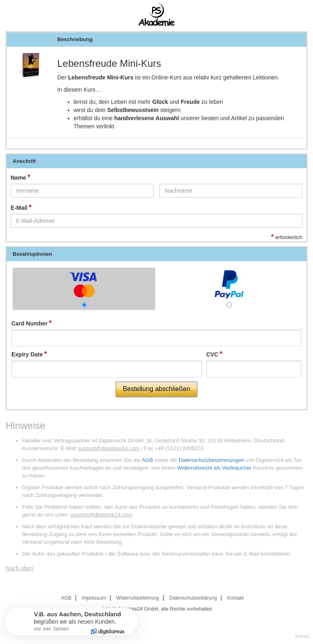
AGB (147, 460)
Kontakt (235, 598)
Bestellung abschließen (156, 389)
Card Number (30, 323)
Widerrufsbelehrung (138, 598)
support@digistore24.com (109, 448)
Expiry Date (27, 354)
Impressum (94, 598)
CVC (212, 354)
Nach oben (20, 568)
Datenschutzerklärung (193, 598)
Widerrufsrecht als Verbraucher (214, 468)
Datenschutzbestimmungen (211, 460)
